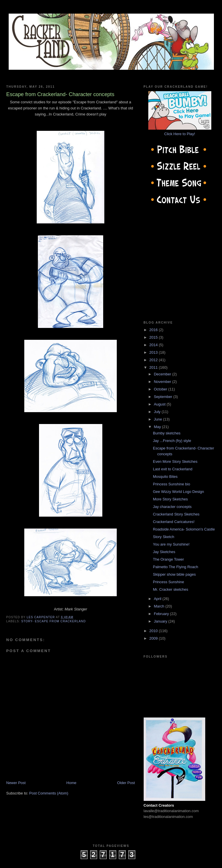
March (160, 606)
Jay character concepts (172, 507)
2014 (154, 345)
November (163, 382)
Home (72, 783)
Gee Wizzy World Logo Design (178, 492)
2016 (154, 330)
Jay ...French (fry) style (172, 441)
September (163, 397)
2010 (154, 631)
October (161, 389)
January (161, 621)
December (163, 374)
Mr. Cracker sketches (171, 589)
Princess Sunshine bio (172, 484)
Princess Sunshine (169, 582)
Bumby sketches (167, 433)
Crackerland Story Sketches (176, 514)
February (162, 614)
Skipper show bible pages (174, 574)
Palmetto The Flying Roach (176, 567)
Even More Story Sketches (175, 461)
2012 (154, 360)
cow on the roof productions (111, 862)
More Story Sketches (170, 499)
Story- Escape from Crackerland (54, 621)
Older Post (126, 783)
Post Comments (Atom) (49, 793)
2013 (154, 352)
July (158, 412)
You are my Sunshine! (171, 544)
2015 (154, 337)
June (158, 419)
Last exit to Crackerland (173, 469)
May (158, 427)
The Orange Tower (168, 559)
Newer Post (16, 783)
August (160, 404)
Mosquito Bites (165, 477)
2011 (154, 367)
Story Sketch (164, 537)
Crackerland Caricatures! (174, 522)
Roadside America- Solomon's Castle (184, 529)
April (158, 599)
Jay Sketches (164, 552)
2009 (154, 638)
